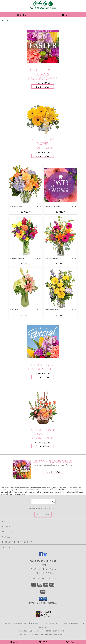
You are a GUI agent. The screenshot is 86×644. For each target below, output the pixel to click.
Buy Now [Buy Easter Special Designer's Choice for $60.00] (43, 377)
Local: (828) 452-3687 (43, 573)
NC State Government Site (55, 631)
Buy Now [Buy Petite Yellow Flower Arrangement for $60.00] (43, 156)
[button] (43, 599)
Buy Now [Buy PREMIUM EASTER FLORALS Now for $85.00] (60, 212)
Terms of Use (60, 635)
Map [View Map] (43, 642)
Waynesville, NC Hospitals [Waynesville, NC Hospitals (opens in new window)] (42, 623)
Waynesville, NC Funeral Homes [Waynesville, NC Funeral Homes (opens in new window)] (15, 623)
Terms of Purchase (44, 635)
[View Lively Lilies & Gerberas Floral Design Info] (60, 237)
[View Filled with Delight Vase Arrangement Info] (26, 185)
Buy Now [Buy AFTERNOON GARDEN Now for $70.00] (26, 264)
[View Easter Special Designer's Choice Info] (43, 341)
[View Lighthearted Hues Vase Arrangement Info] (60, 288)
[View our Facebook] (41, 555)
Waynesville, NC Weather (31, 631)
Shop (21, 15)
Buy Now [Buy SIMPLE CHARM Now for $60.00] (26, 315)
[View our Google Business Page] (45, 555)
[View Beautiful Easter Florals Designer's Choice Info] (43, 46)
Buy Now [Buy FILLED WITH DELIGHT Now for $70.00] (26, 212)
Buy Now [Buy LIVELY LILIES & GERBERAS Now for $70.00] (60, 264)
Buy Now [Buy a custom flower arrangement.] (54, 472)
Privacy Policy (27, 635)
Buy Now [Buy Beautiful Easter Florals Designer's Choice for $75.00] (43, 86)
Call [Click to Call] (14, 642)
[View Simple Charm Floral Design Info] (26, 288)
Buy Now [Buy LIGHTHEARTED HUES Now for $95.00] (60, 315)
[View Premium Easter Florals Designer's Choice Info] (60, 185)
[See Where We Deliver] (43, 515)
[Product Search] (43, 502)
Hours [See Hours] (72, 642)
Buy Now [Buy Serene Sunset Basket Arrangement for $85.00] (43, 446)
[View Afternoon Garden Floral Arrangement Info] (26, 237)
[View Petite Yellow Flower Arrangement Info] (43, 116)
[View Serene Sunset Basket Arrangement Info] (43, 406)
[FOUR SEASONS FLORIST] (43, 9)
